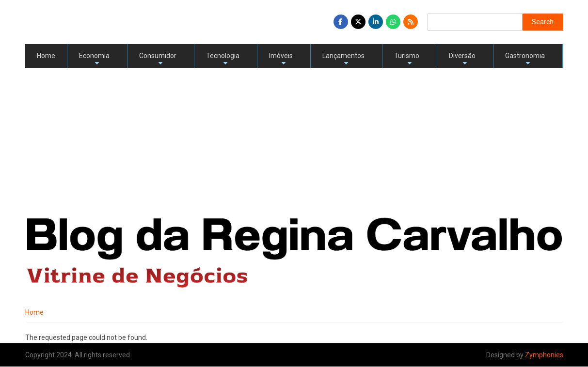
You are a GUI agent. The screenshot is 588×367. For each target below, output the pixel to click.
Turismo (407, 60)
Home (46, 56)
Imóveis (281, 60)
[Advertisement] (294, 140)
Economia (94, 60)
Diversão (462, 60)
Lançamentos (343, 60)
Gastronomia (525, 60)
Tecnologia (223, 60)
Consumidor (158, 60)
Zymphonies (544, 355)
